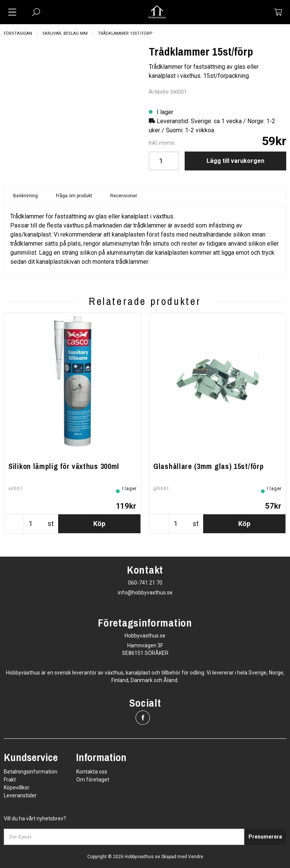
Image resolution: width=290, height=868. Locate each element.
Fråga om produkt (74, 196)
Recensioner (124, 196)
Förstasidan (18, 33)
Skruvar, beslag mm (65, 33)
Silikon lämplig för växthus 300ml (64, 466)
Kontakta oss (92, 772)
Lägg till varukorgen (235, 161)
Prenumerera (265, 837)
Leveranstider (20, 795)
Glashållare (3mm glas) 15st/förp (208, 466)
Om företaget (93, 780)
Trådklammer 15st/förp (125, 33)
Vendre (196, 857)
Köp (99, 524)
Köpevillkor (17, 788)
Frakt (10, 780)
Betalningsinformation (31, 772)
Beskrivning (25, 196)
